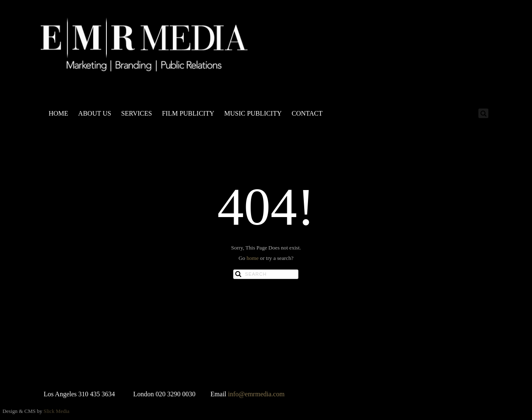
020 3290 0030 (175, 394)
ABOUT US (95, 113)
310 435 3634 (97, 394)
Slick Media (57, 411)
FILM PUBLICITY (188, 113)
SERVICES (136, 113)
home (252, 258)
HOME (58, 113)
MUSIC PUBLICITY (253, 113)
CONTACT (307, 113)
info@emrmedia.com (256, 394)
